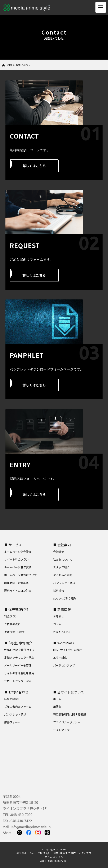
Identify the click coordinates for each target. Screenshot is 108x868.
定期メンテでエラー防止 (19, 658)
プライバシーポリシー (67, 722)
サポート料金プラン (16, 559)
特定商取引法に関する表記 (69, 714)
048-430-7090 (22, 815)
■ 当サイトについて (69, 692)
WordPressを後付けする (19, 650)
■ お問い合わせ (16, 692)
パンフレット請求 (64, 583)
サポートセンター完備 (18, 681)
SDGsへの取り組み (65, 598)
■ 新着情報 (62, 609)
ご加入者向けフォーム (18, 707)
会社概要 (59, 552)
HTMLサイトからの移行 (67, 650)
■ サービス (13, 545)
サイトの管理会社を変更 (19, 673)
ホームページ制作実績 (18, 567)
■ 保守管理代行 (16, 609)
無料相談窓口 (12, 699)
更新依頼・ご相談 (14, 632)
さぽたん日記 (61, 632)
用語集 (57, 707)
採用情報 (59, 591)
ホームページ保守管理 (18, 552)
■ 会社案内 (62, 545)
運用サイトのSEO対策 (18, 591)
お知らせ (59, 616)
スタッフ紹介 (61, 567)
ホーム (57, 699)
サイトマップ (61, 730)
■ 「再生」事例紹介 (18, 643)
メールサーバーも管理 (18, 665)
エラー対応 (60, 658)
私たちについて (63, 559)
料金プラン (11, 616)
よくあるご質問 (63, 575)
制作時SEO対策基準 (16, 583)
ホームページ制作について (21, 575)
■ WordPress (64, 643)
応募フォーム (12, 722)
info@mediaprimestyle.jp (31, 827)
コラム (57, 624)
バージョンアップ (64, 665)
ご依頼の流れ (12, 624)
